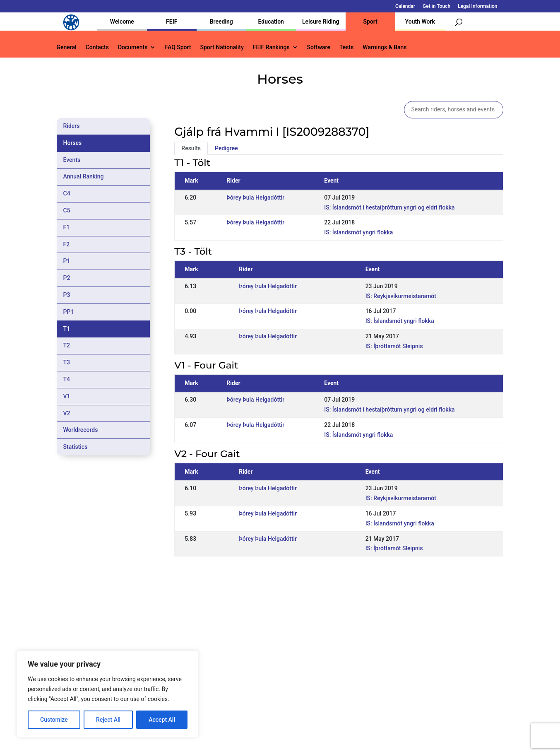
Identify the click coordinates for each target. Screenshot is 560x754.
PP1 (69, 312)
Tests (346, 47)
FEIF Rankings (271, 47)
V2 (67, 413)
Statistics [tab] (76, 447)
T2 (67, 345)
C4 (67, 193)
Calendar (405, 6)
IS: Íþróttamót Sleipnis (394, 346)
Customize (54, 720)
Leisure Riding (321, 22)
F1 (67, 227)
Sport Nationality (222, 47)
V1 (67, 396)
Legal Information (477, 6)
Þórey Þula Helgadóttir (255, 198)
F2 (67, 244)
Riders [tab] (72, 126)
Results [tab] (191, 148)
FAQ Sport (178, 47)
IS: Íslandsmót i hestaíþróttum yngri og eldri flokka (389, 207)
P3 (67, 295)
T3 (67, 362)
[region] (108, 694)
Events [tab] (72, 160)
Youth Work (420, 22)
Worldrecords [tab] (81, 430)
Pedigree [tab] (226, 148)
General (67, 47)
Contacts (97, 47)
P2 (67, 278)
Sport (370, 22)
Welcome (122, 22)
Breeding (221, 22)
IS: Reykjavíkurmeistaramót (401, 296)
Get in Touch (436, 6)
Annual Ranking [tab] (84, 176)
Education (271, 22)
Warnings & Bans (385, 47)
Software (319, 47)
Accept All (162, 720)
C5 (67, 210)
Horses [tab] (73, 143)
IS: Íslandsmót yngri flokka (358, 232)
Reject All (108, 720)
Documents (133, 47)
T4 (67, 379)
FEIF (172, 22)
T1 (67, 329)
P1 (67, 261)
